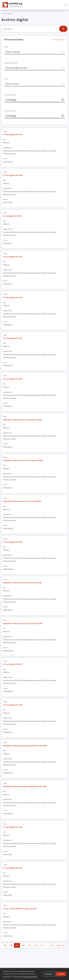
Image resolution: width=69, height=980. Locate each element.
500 (36, 945)
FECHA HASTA (10, 111)
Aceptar (61, 974)
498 (23, 945)
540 (52, 945)
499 (29, 945)
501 (42, 945)
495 (5, 945)
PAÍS (6, 47)
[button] (66, 5)
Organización (8, 148)
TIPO (6, 79)
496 (11, 945)
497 (17, 945)
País (5, 139)
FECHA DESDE (10, 95)
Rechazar (49, 974)
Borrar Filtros (59, 40)
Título (5, 131)
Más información (30, 977)
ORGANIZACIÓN (11, 63)
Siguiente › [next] (61, 945)
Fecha (5, 159)
